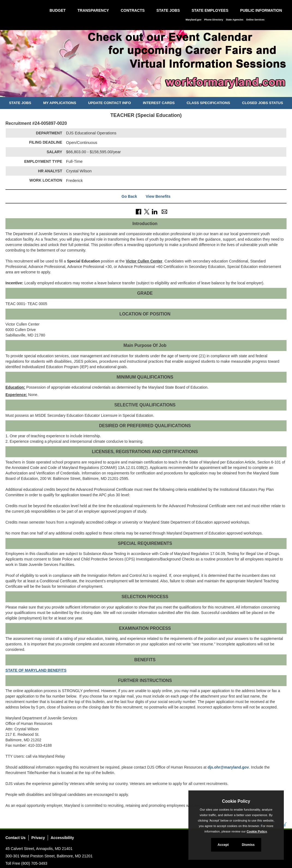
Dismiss (248, 845)
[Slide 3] (152, 92)
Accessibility (62, 838)
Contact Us (16, 838)
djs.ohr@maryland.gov (228, 767)
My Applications (60, 103)
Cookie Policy (236, 801)
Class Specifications (208, 103)
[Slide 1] (140, 92)
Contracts (133, 10)
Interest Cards (159, 103)
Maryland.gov (194, 20)
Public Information (261, 10)
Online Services (255, 20)
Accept (223, 845)
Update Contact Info (109, 103)
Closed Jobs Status (263, 103)
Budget (58, 10)
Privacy (38, 838)
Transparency (93, 10)
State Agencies (234, 20)
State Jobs (168, 10)
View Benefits (158, 196)
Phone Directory (214, 20)
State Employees (210, 10)
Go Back (129, 196)
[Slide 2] (146, 92)
